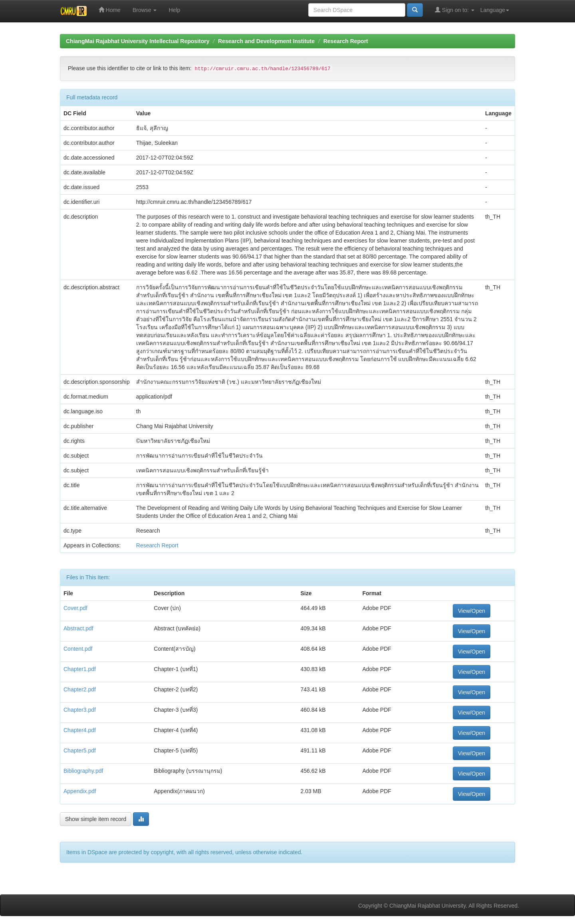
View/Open (472, 611)
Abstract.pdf (78, 628)
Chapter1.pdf (80, 669)
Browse (145, 10)
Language (495, 10)
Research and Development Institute (266, 41)
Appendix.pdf (80, 791)
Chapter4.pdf (80, 730)
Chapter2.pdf (80, 689)
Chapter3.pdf (80, 710)
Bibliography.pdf (83, 771)
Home (110, 10)
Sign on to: (455, 10)
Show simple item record (96, 819)
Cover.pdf (75, 608)
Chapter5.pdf (80, 750)
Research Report (346, 41)
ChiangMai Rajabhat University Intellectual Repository (138, 41)
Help (174, 10)
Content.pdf (78, 649)
